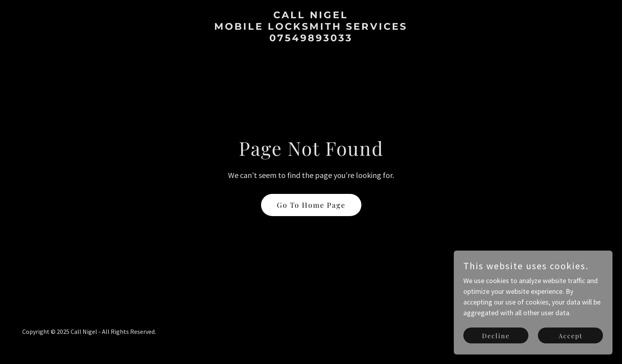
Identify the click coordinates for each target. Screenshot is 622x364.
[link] (311, 39)
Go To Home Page (311, 205)
